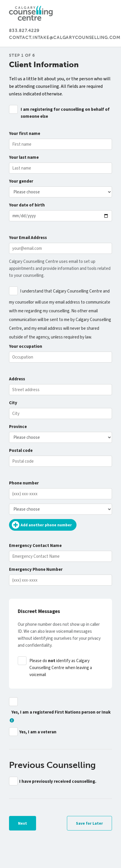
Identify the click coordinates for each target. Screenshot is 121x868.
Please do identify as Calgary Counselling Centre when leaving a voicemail (61, 668)
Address (17, 379)
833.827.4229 (24, 31)
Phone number (24, 483)
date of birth (27, 205)
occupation (26, 346)
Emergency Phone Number (36, 570)
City (13, 403)
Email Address (28, 238)
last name (24, 157)
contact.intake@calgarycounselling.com (65, 38)
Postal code (21, 451)
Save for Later (89, 823)
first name (25, 134)
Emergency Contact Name (35, 546)
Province (18, 427)
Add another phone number (41, 525)
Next (23, 823)
